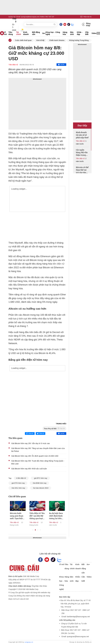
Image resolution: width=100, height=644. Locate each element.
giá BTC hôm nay (40, 478)
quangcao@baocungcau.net (30, 17)
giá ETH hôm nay (18, 483)
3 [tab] (38, 530)
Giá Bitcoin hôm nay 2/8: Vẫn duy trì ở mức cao (31, 443)
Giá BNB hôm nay (39, 483)
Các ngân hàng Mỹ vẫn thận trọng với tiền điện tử (82, 153)
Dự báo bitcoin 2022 (40, 488)
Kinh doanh (26, 33)
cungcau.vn (29, 642)
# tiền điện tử (21, 478)
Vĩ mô (5, 33)
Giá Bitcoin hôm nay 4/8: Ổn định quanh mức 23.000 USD (35, 456)
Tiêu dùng (11, 33)
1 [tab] (33, 530)
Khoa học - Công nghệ (53, 33)
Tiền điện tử (13, 65)
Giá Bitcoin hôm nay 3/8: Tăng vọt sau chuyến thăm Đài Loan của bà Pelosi (38, 450)
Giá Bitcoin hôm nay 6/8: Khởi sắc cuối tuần (29, 469)
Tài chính (19, 33)
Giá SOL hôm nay (18, 488)
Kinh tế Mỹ (40, 40)
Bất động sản (36, 33)
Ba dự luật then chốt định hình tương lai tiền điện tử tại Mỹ (60, 516)
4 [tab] (40, 530)
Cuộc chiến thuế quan (23, 40)
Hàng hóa (65, 33)
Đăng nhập (86, 24)
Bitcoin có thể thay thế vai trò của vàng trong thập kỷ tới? (82, 170)
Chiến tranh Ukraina (57, 40)
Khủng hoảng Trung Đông (79, 40)
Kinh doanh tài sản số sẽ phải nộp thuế (82, 135)
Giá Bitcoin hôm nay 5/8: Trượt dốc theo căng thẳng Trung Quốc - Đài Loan (38, 462)
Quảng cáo (12, 17)
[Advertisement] (37, 104)
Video (94, 33)
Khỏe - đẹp (80, 33)
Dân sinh (72, 33)
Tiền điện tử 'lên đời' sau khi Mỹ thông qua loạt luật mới (42, 516)
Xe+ (44, 33)
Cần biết (87, 33)
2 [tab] (35, 530)
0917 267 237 (50, 17)
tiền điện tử (58, 264)
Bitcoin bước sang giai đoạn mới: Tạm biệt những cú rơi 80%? (21, 516)
